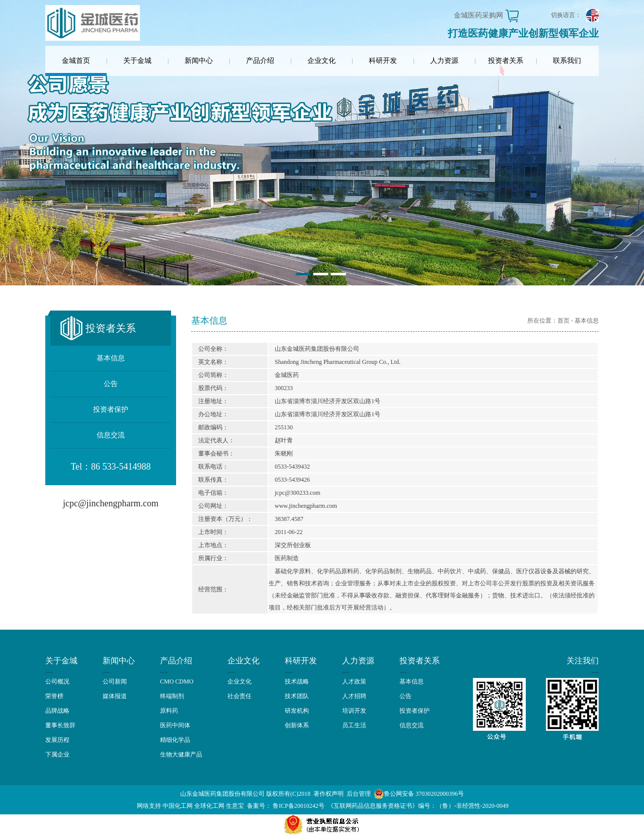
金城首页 (76, 61)
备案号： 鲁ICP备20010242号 (286, 806)
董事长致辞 (60, 725)
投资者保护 (111, 409)
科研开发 (383, 61)
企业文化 (321, 61)
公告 (111, 384)
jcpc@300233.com (298, 493)
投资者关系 (506, 61)
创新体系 (297, 725)
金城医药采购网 (478, 15)
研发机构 (297, 711)
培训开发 (354, 711)
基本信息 (111, 358)
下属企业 (57, 754)
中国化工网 (178, 806)
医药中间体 (175, 725)
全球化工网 (209, 806)
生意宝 (235, 806)
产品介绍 (260, 61)
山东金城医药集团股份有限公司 (222, 794)
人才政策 (354, 681)
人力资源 (444, 61)
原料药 (169, 711)
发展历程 (57, 740)
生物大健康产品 (181, 754)
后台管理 (359, 794)
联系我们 (567, 61)
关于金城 (137, 61)
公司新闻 (115, 681)
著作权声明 (329, 794)
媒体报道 (115, 696)
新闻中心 (199, 61)
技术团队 (297, 696)
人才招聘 (354, 696)
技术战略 (297, 681)
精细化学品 (175, 740)
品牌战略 (57, 711)
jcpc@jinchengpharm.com (111, 503)
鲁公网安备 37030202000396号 (419, 794)
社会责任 (239, 696)
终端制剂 (172, 696)
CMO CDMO (177, 681)
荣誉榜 (54, 696)
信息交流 (111, 435)
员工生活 (354, 725)
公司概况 (57, 681)
